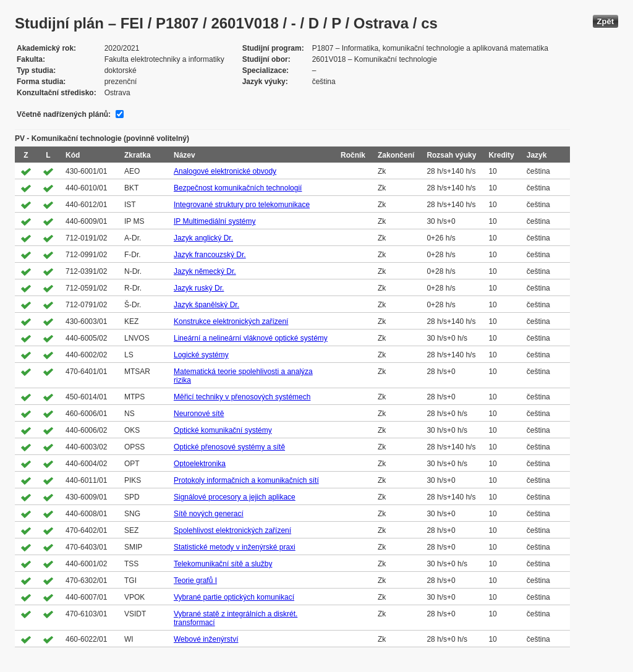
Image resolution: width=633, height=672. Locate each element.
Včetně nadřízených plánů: (64, 114)
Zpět (605, 21)
